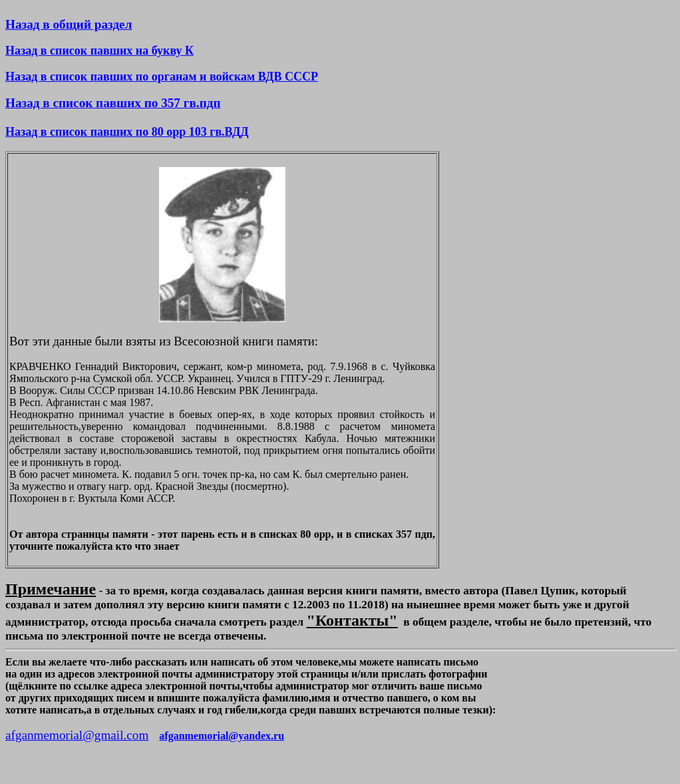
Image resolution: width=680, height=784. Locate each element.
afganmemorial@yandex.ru (222, 736)
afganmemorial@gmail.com (77, 735)
